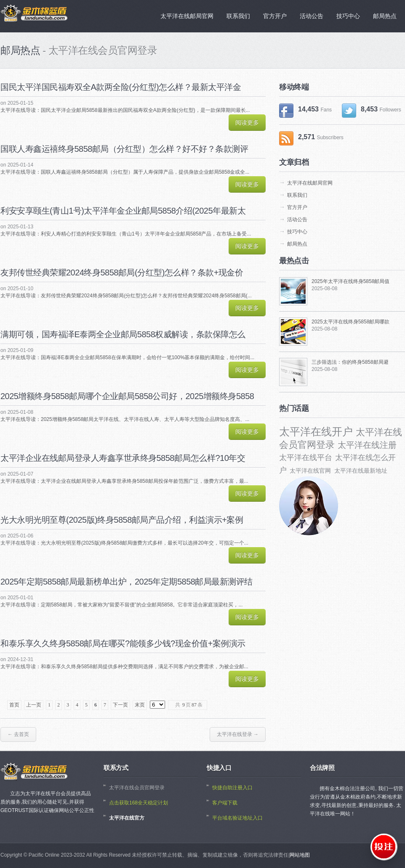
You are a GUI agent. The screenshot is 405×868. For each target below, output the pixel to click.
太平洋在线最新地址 (361, 471)
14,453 (305, 111)
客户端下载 (225, 803)
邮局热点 (297, 244)
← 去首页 (18, 734)
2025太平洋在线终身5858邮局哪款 (350, 322)
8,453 (372, 111)
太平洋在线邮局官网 (310, 183)
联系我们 (297, 195)
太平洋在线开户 (316, 431)
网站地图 (300, 855)
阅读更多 (247, 122)
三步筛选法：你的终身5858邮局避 (350, 362)
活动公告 (297, 220)
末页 (140, 705)
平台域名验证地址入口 (237, 818)
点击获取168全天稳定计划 (139, 803)
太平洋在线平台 (306, 458)
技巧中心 (297, 232)
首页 (14, 705)
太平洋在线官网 (310, 471)
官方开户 (297, 207)
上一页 (34, 705)
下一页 (120, 705)
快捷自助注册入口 (232, 788)
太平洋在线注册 (367, 445)
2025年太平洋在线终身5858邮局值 (350, 281)
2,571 (311, 138)
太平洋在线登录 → (238, 734)
